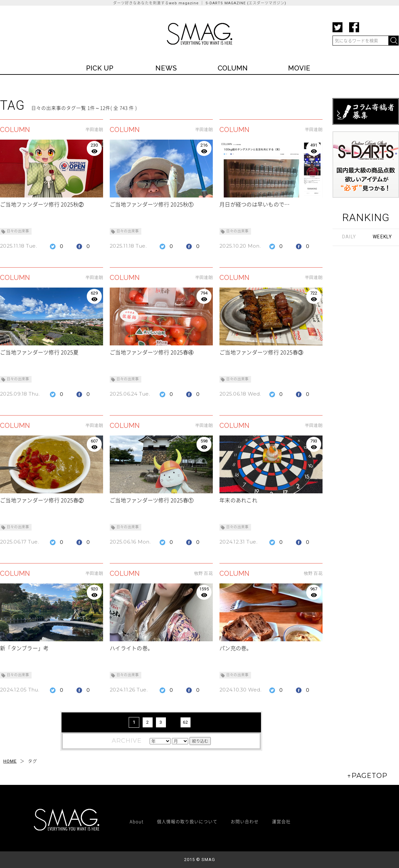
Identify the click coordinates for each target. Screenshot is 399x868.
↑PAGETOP (367, 776)
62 (186, 722)
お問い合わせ (245, 821)
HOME (10, 761)
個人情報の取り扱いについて (187, 821)
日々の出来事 (18, 231)
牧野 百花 (203, 573)
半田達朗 (94, 129)
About (137, 821)
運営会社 (281, 821)
